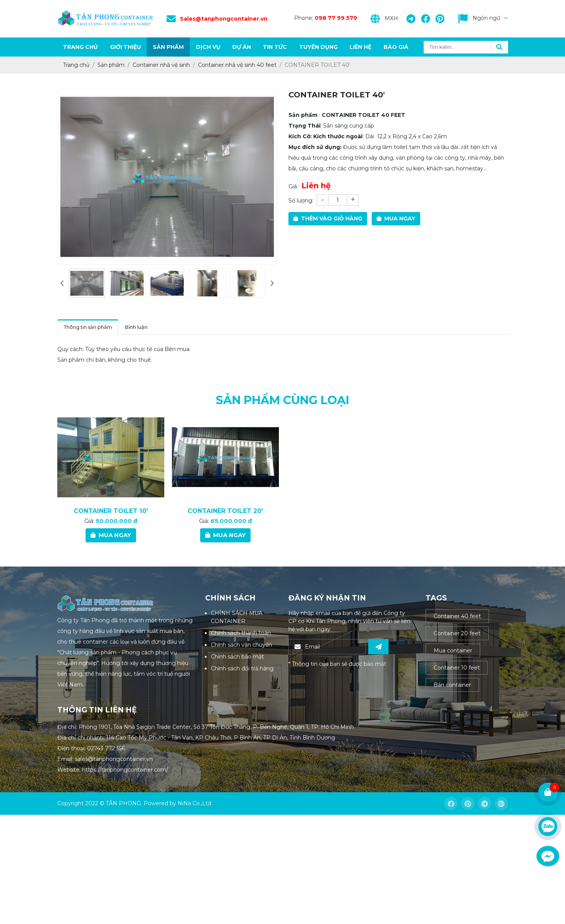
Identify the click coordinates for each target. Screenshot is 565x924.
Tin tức (275, 47)
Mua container (453, 651)
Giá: (293, 186)
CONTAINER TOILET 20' (225, 546)
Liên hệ (360, 47)
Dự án (242, 47)
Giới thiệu (125, 47)
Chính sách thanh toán (241, 633)
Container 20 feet (457, 633)
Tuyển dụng (318, 47)
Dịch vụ (208, 47)
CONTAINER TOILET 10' (111, 546)
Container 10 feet (457, 668)
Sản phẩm (168, 47)
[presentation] (62, 283)
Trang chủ (80, 47)
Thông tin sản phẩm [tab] (88, 327)
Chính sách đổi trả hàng (242, 668)
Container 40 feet (457, 616)
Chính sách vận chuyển (241, 645)
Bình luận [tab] (136, 327)
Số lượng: (301, 201)
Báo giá (396, 47)
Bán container (452, 685)
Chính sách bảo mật (237, 657)
